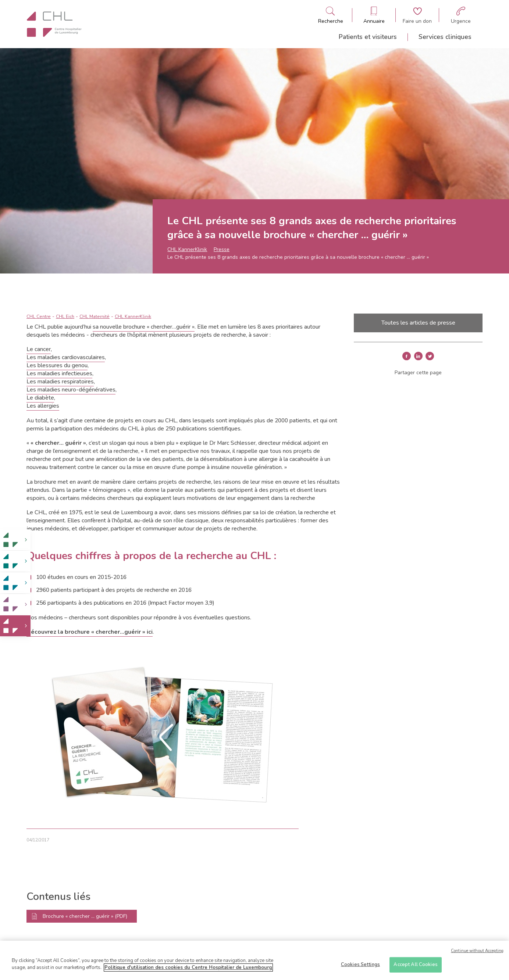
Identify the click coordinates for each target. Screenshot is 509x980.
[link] (15, 540)
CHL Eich (65, 316)
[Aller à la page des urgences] (461, 15)
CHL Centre (39, 316)
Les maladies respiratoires (60, 382)
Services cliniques (445, 37)
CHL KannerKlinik (187, 249)
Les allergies (43, 406)
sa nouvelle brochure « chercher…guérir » (144, 327)
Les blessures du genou (57, 365)
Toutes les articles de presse (418, 323)
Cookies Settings (360, 968)
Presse (222, 249)
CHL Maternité (95, 316)
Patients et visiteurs (368, 37)
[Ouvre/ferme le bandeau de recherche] (331, 15)
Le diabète (40, 398)
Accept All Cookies (415, 968)
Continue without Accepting (477, 954)
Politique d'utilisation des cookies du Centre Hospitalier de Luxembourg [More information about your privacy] (188, 971)
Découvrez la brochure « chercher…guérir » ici (90, 632)
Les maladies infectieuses (59, 373)
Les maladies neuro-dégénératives (71, 390)
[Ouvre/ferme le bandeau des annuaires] (374, 15)
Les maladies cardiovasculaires (66, 357)
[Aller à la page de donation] (417, 15)
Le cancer (39, 349)
